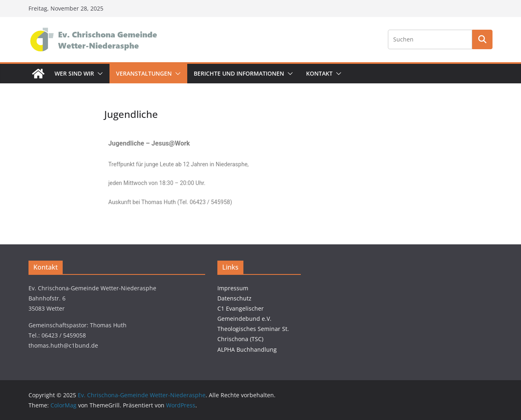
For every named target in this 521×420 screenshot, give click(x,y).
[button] (99, 74)
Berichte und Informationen (239, 73)
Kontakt (319, 73)
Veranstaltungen (144, 73)
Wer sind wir (74, 73)
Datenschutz (234, 298)
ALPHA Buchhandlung (247, 349)
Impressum (233, 288)
